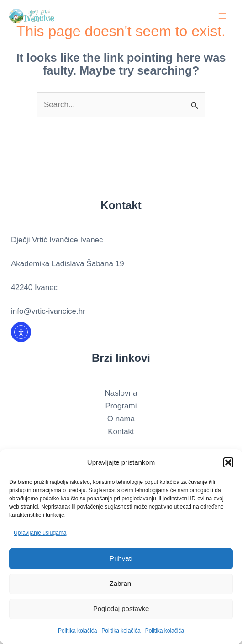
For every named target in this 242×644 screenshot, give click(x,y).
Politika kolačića (77, 631)
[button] (228, 462)
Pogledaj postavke (121, 609)
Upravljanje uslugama (40, 533)
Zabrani (121, 583)
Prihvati (121, 558)
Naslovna (121, 393)
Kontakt (121, 432)
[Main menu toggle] (223, 16)
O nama (121, 419)
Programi (121, 406)
